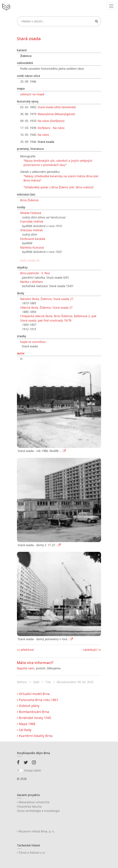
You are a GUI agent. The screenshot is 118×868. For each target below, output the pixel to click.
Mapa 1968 (26, 724)
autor (21, 353)
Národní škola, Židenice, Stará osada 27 (47, 299)
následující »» (92, 650)
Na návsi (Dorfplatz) (51, 121)
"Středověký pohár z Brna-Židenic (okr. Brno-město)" (59, 187)
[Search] (59, 21)
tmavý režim (33, 770)
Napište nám (26, 668)
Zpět (36, 682)
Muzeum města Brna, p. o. (36, 831)
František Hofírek (32, 221)
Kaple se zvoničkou (33, 342)
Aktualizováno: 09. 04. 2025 (75, 682)
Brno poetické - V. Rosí (35, 273)
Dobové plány (28, 706)
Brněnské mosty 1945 (34, 718)
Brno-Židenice (29, 200)
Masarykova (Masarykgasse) (56, 114)
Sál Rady (24, 730)
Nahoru (22, 682)
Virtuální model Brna (33, 694)
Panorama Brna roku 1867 (38, 700)
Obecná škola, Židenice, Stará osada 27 (46, 308)
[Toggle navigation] (111, 6)
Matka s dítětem (32, 282)
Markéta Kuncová (32, 247)
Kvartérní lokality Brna (35, 736)
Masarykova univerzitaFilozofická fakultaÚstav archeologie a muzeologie (38, 806)
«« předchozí (25, 650)
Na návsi (43, 135)
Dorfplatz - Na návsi (51, 128)
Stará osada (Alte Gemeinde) (57, 107)
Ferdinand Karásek (33, 239)
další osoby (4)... (31, 260)
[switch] (20, 770)
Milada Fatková (31, 213)
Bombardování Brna (33, 712)
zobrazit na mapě (32, 94)
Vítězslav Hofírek (32, 230)
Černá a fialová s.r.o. (31, 852)
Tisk (48, 682)
